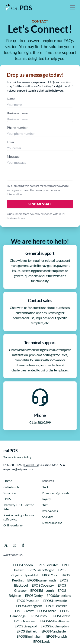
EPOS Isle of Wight (41, 570)
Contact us (31, 465)
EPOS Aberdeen (25, 621)
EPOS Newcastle (55, 601)
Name (40, 102)
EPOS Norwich (57, 636)
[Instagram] (15, 545)
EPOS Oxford (47, 611)
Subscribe (9, 493)
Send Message (40, 204)
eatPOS (11, 451)
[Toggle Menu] (72, 8)
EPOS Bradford (57, 606)
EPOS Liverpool (26, 626)
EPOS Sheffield (27, 631)
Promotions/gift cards (55, 493)
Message (40, 167)
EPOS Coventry (43, 585)
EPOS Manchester (54, 631)
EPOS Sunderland (59, 595)
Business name (40, 116)
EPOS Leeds (42, 641)
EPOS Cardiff (24, 611)
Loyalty (46, 499)
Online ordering (13, 525)
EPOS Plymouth (28, 601)
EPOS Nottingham (29, 606)
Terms (7, 457)
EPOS (7, 499)
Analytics (48, 517)
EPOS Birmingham (30, 636)
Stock (45, 487)
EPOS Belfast (61, 616)
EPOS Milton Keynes (55, 621)
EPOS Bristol (39, 616)
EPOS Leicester (48, 565)
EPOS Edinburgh (42, 590)
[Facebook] (23, 545)
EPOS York (50, 575)
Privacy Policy (23, 457)
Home (8, 481)
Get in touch (11, 487)
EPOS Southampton (55, 626)
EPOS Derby (34, 595)
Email (40, 145)
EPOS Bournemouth (42, 580)
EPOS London (23, 565)
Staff (45, 505)
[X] (6, 545)
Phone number (40, 131)
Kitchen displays (52, 523)
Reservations (50, 511)
